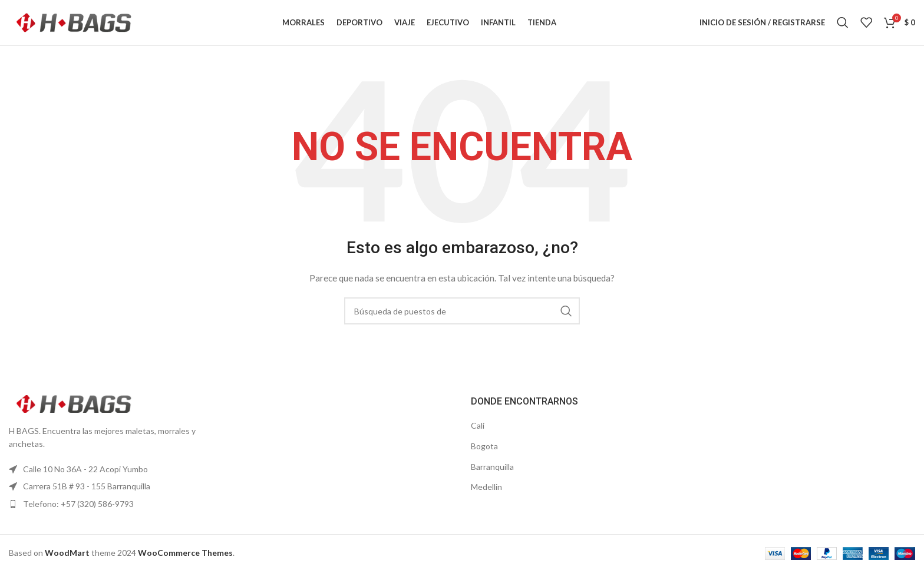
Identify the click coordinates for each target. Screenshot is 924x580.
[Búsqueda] (843, 26)
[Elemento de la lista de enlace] (115, 477)
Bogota (484, 454)
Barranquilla (492, 474)
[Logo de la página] (74, 26)
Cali (478, 434)
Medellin (486, 494)
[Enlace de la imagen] (74, 411)
